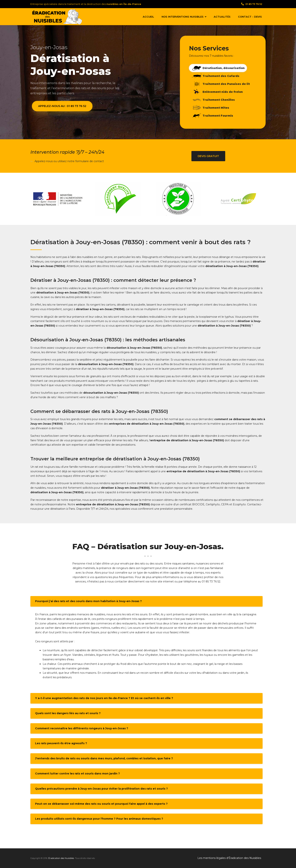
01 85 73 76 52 (252, 4)
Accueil (148, 17)
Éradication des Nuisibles (61, 858)
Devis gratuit (208, 156)
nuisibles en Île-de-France (124, 4)
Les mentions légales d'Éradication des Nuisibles (229, 858)
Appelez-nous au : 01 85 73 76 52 (62, 106)
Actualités (222, 17)
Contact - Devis (250, 17)
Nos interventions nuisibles (184, 17)
